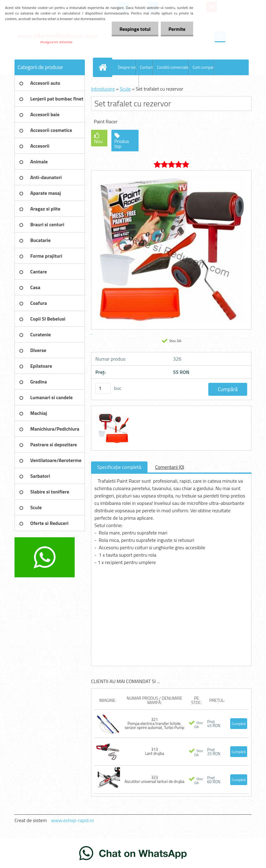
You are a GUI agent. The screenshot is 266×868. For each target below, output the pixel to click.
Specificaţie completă (119, 467)
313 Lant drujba (155, 751)
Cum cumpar (203, 67)
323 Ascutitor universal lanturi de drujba (155, 779)
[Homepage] (104, 67)
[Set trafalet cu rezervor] (113, 411)
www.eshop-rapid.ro (72, 820)
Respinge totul (135, 29)
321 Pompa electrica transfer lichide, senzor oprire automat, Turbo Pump (154, 723)
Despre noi (127, 67)
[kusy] (103, 388)
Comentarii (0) (170, 467)
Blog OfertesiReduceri (120, 83)
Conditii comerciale (172, 67)
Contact (146, 67)
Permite (177, 29)
